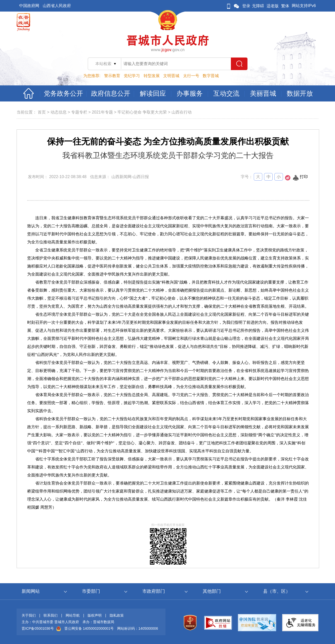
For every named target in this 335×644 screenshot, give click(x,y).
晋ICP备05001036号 (38, 628)
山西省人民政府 (57, 6)
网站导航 (73, 615)
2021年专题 (102, 112)
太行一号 (191, 76)
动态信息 (59, 112)
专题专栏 (79, 112)
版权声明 (95, 615)
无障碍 (258, 6)
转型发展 (152, 76)
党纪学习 (132, 76)
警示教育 (112, 76)
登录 (246, 6)
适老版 (273, 6)
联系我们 (51, 615)
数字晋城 (211, 76)
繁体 (285, 6)
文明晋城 (171, 76)
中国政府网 (29, 6)
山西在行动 (182, 112)
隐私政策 (117, 615)
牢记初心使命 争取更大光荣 (142, 112)
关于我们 (29, 615)
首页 (42, 112)
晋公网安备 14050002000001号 (89, 628)
